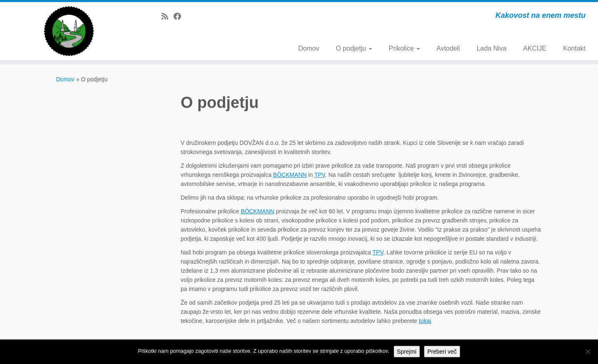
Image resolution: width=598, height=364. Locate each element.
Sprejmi (407, 352)
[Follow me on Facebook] (180, 17)
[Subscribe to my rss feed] (168, 17)
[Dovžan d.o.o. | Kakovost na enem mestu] (69, 31)
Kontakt (574, 48)
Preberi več (442, 352)
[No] (588, 352)
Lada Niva (492, 48)
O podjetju (354, 48)
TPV (320, 175)
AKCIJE (535, 48)
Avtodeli (448, 48)
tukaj (425, 321)
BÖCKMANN (290, 175)
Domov (309, 48)
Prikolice (404, 48)
